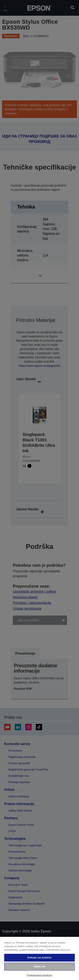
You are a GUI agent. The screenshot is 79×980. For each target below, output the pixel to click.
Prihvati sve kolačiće (39, 958)
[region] (39, 958)
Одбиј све (39, 966)
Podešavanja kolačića (40, 975)
